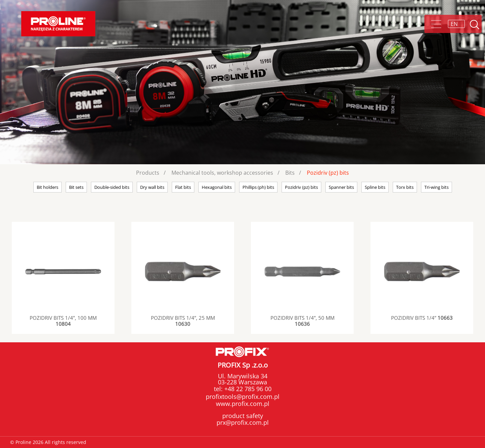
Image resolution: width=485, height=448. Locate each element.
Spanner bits (341, 187)
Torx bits (405, 187)
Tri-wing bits (437, 187)
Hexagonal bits (217, 187)
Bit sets (76, 187)
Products (148, 173)
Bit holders (47, 187)
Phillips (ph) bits (258, 187)
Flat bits (183, 187)
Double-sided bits (112, 187)
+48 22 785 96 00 (247, 389)
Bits (290, 173)
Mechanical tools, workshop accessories (222, 173)
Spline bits (375, 187)
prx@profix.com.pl (243, 422)
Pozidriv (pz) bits (328, 173)
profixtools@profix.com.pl (243, 397)
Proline (58, 24)
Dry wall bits (152, 187)
